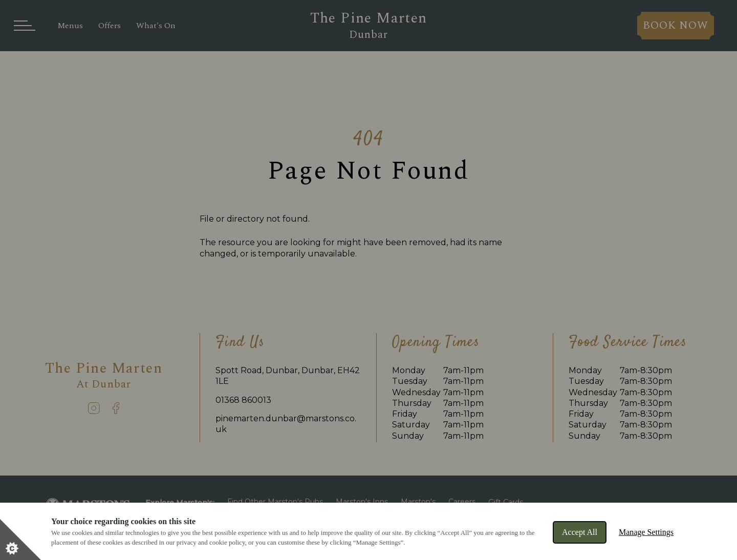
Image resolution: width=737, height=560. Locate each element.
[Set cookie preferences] (20, 540)
